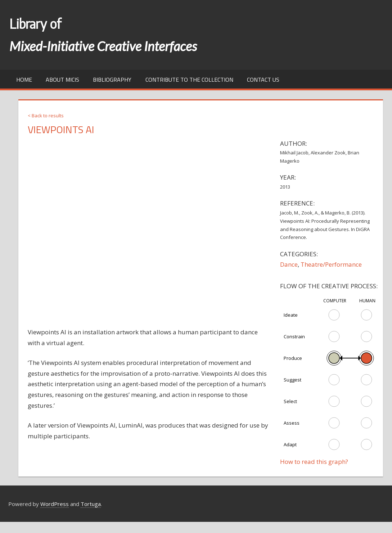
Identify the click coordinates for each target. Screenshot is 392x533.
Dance (289, 264)
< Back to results (46, 116)
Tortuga (91, 504)
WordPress (55, 504)
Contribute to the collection (189, 80)
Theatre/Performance (331, 264)
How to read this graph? (314, 462)
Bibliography (112, 80)
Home (24, 80)
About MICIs (62, 80)
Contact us (263, 80)
